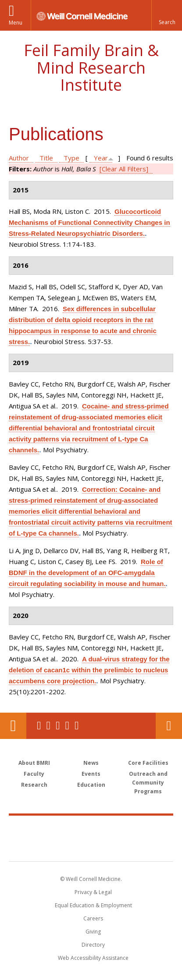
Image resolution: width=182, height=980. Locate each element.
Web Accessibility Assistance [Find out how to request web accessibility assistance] (93, 958)
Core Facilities (148, 763)
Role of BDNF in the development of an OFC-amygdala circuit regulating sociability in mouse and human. (87, 573)
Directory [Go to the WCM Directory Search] (93, 945)
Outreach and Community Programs (148, 783)
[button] (167, 15)
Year (101, 158)
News (91, 763)
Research (34, 785)
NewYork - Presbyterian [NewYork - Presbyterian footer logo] (91, 847)
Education (91, 785)
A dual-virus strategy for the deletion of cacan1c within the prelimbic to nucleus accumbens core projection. (89, 670)
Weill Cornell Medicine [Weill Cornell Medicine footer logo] (91, 829)
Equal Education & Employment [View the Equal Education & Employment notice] (93, 905)
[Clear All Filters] (124, 169)
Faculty (34, 774)
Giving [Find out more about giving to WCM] (93, 932)
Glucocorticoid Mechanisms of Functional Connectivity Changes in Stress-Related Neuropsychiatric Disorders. (89, 222)
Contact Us (169, 726)
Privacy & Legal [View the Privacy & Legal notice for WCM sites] (93, 892)
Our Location (13, 726)
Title (46, 158)
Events (91, 774)
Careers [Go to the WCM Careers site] (93, 918)
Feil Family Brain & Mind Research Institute (91, 67)
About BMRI (34, 763)
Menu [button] (16, 23)
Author (19, 158)
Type (71, 158)
